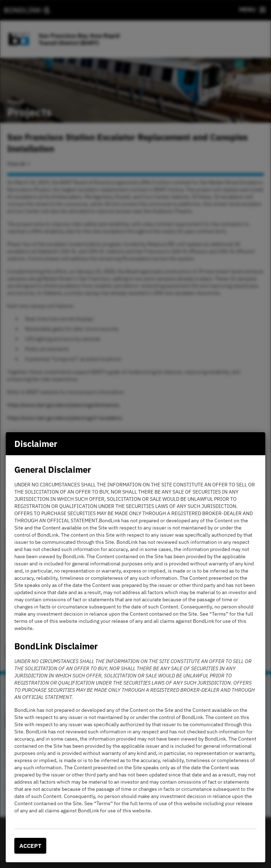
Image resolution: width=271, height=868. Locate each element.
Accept (30, 846)
